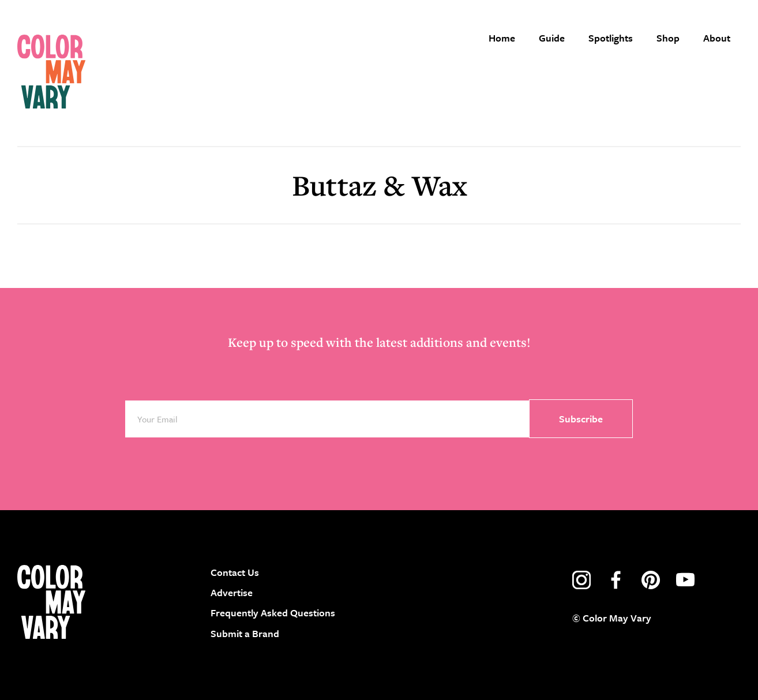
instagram (581, 580)
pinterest (651, 580)
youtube (685, 580)
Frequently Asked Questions (273, 613)
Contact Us (235, 572)
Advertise (232, 592)
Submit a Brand (245, 633)
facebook (616, 580)
